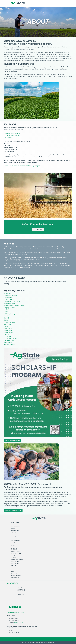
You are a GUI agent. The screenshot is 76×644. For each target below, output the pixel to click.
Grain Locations (15, 539)
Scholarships (14, 573)
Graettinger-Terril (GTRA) (12, 302)
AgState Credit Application (14, 133)
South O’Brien (8, 332)
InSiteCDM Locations (16, 561)
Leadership (14, 568)
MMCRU (6, 312)
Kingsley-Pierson (9, 308)
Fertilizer (13, 529)
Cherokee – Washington (12, 295)
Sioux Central (8, 328)
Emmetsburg (8, 297)
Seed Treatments (15, 527)
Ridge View (7, 324)
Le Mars (6, 310)
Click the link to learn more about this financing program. (22, 166)
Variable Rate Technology (17, 560)
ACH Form (8, 138)
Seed (12, 525)
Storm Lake (7, 336)
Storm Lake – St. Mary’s (11, 338)
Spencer (6, 334)
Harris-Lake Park (9, 304)
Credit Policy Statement (13, 135)
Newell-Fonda (8, 316)
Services (13, 545)
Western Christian (10, 345)
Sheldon (6, 326)
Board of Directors (15, 577)
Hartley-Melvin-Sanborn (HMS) (14, 306)
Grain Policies (14, 537)
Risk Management (15, 541)
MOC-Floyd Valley (9, 314)
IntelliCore (13, 558)
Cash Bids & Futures (16, 535)
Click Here (38, 229)
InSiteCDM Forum (15, 563)
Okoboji (6, 320)
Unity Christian (9, 343)
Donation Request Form (13, 511)
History (12, 572)
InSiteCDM (13, 556)
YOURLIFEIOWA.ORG (19, 623)
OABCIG (6, 318)
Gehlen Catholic (9, 300)
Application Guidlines (12, 441)
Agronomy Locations (16, 530)
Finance (13, 570)
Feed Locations (15, 547)
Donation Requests (16, 575)
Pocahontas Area (9, 322)
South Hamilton (9, 330)
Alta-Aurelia (8, 293)
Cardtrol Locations (15, 551)
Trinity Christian (9, 341)
